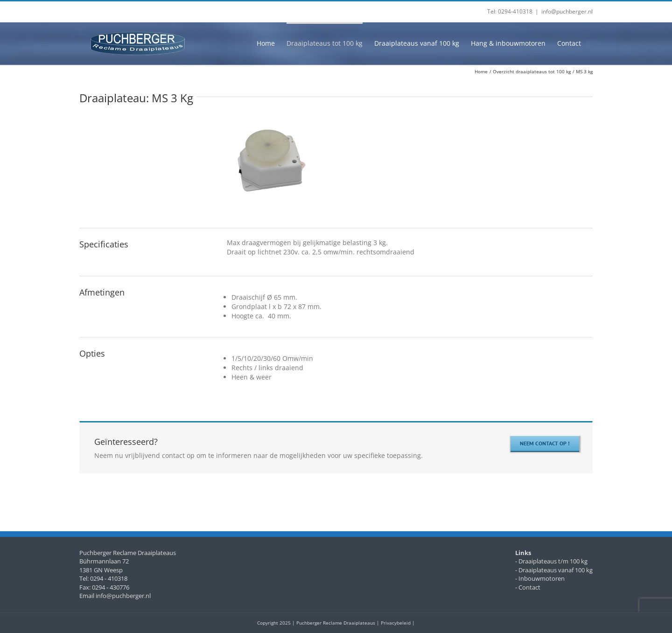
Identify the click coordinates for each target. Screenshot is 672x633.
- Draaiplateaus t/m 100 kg (551, 561)
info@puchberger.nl (567, 11)
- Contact (528, 587)
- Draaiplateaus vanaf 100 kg (554, 570)
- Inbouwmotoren (540, 578)
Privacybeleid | (398, 623)
